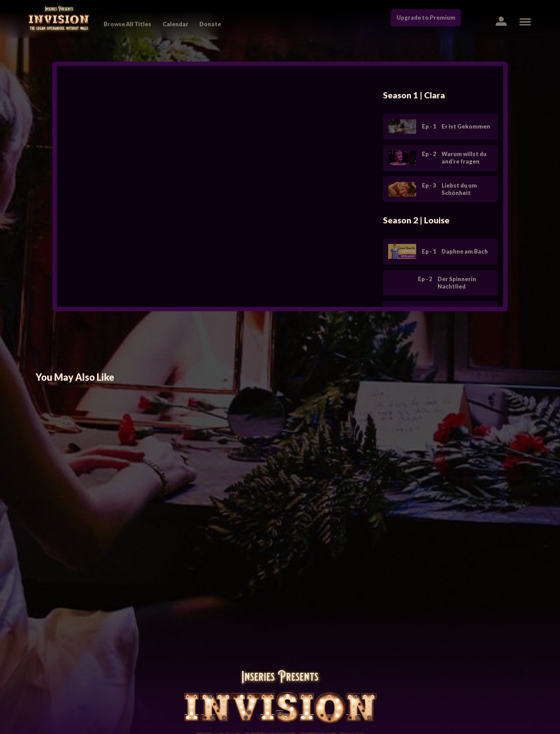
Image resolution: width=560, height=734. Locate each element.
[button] (501, 21)
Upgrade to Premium (426, 17)
